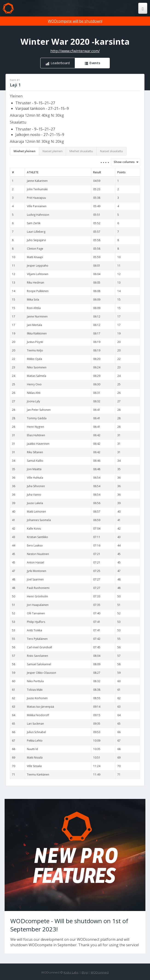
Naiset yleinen (53, 151)
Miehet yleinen (25, 151)
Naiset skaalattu (111, 151)
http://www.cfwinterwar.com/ (75, 51)
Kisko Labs (71, 972)
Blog (85, 972)
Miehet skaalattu (81, 151)
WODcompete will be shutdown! (75, 21)
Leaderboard (60, 63)
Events (95, 63)
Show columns (123, 162)
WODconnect (100, 972)
